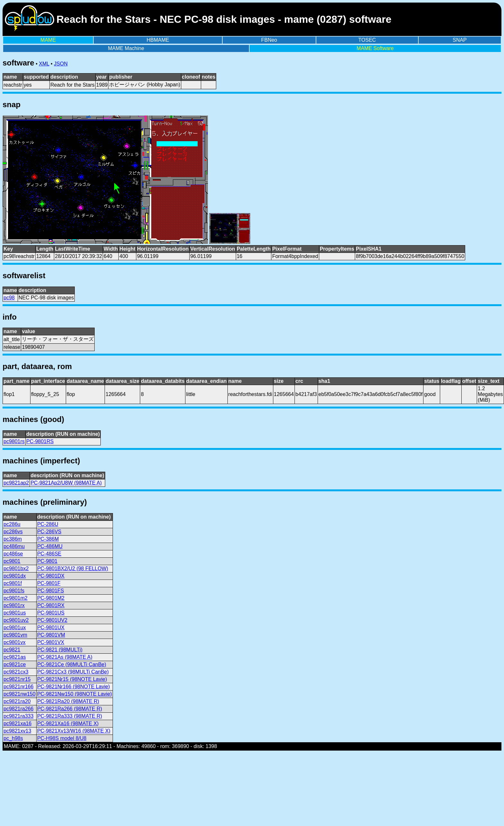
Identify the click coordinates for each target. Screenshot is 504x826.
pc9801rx (14, 605)
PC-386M (48, 539)
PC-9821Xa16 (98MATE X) (68, 723)
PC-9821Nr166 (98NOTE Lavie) (74, 687)
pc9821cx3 (16, 672)
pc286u (12, 524)
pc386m (13, 539)
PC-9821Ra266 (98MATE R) (70, 709)
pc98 (9, 298)
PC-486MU (50, 546)
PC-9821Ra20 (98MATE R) (68, 701)
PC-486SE (49, 554)
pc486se (13, 554)
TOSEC (367, 40)
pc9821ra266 (18, 709)
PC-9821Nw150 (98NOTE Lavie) (75, 694)
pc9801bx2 (16, 568)
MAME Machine (126, 48)
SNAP (460, 40)
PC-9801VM (51, 635)
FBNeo (269, 40)
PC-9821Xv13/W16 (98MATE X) (74, 731)
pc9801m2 (16, 598)
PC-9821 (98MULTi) (60, 650)
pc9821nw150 (20, 694)
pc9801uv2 (16, 620)
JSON (61, 64)
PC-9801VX (51, 642)
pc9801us (15, 613)
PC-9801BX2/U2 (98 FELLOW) (73, 568)
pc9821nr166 (18, 687)
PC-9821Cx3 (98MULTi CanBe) (73, 672)
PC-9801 (47, 561)
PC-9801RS (40, 441)
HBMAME (158, 40)
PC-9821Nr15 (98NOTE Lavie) (72, 679)
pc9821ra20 (17, 701)
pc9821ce (15, 664)
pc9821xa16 (17, 723)
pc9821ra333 (18, 716)
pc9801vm (15, 635)
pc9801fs (14, 591)
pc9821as (15, 657)
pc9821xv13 (17, 731)
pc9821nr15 (17, 679)
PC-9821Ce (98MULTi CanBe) (72, 664)
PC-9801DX (51, 576)
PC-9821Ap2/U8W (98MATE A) (66, 483)
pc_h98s (13, 738)
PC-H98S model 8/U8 (62, 738)
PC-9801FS (51, 591)
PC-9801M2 (51, 598)
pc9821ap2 (16, 483)
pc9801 (12, 561)
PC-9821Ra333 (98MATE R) (70, 716)
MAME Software (375, 48)
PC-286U (48, 524)
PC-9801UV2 (52, 620)
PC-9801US (51, 613)
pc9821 (12, 650)
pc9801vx (15, 642)
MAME (48, 40)
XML (44, 64)
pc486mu (14, 546)
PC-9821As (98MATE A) (65, 657)
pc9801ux (15, 628)
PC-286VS (49, 532)
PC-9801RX (51, 605)
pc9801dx (15, 576)
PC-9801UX (51, 628)
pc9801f (13, 583)
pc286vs (13, 532)
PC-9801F (49, 583)
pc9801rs (14, 441)
